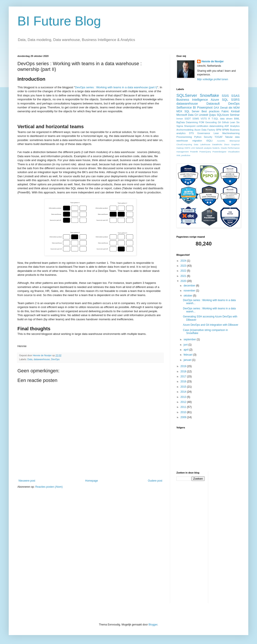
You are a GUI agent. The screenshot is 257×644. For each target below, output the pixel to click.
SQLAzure (223, 115)
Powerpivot (205, 107)
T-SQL (215, 119)
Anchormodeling (185, 130)
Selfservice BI (186, 107)
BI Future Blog (59, 21)
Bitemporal (235, 141)
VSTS (204, 119)
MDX (179, 111)
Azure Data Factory (205, 130)
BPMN (226, 130)
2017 (184, 377)
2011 (184, 407)
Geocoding (211, 122)
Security (208, 137)
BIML (237, 119)
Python (198, 137)
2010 (184, 412)
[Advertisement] (229, 537)
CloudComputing (184, 144)
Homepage (92, 481)
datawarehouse (42, 359)
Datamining (192, 122)
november (190, 291)
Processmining (184, 137)
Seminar (235, 115)
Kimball (235, 111)
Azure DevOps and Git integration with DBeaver (211, 325)
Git (219, 122)
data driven (226, 119)
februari (188, 355)
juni (186, 345)
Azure (215, 100)
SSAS (235, 96)
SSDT (188, 119)
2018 (184, 371)
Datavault (213, 104)
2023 (184, 266)
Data (30, 359)
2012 (184, 402)
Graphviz (235, 144)
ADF (227, 126)
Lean (216, 133)
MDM (236, 108)
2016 (184, 382)
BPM (219, 130)
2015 (184, 387)
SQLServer (187, 95)
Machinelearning (231, 133)
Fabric (225, 111)
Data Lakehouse (202, 144)
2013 (184, 397)
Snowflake (209, 95)
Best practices (210, 111)
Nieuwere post (27, 481)
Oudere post (155, 481)
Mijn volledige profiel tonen (213, 79)
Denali (224, 108)
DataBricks (217, 144)
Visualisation (234, 152)
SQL (225, 100)
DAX (217, 108)
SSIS (225, 96)
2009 (184, 417)
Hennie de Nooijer (213, 61)
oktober (188, 296)
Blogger (153, 625)
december (190, 286)
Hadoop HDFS (183, 148)
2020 (184, 281)
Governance (204, 133)
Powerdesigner (220, 152)
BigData (181, 122)
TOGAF (219, 137)
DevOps (55, 359)
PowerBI (194, 152)
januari (188, 360)
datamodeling (216, 126)
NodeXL (216, 148)
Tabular (229, 137)
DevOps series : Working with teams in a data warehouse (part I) (116, 87)
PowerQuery (205, 152)
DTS (191, 133)
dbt (231, 108)
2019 (184, 366)
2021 (184, 276)
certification (202, 126)
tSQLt (210, 141)
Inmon (180, 119)
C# (196, 115)
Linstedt (203, 115)
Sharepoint (190, 126)
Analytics (235, 126)
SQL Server (192, 111)
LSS (193, 148)
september (190, 339)
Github (225, 122)
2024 (184, 261)
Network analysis (204, 148)
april (186, 350)
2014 (184, 392)
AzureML (221, 141)
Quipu (212, 115)
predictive (186, 155)
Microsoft (182, 115)
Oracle (224, 148)
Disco (227, 144)
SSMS (196, 119)
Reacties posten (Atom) (49, 487)
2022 (184, 271)
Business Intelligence (192, 100)
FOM (201, 122)
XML (179, 155)
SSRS (235, 100)
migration (197, 141)
